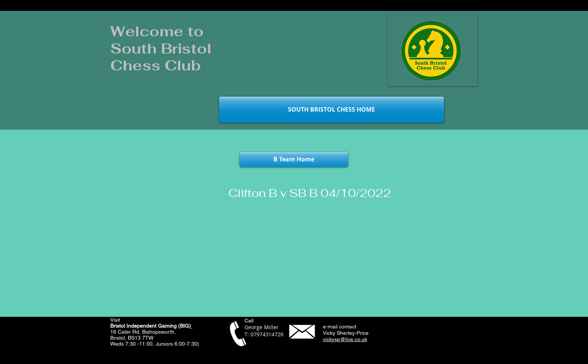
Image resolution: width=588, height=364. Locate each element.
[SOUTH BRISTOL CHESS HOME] (331, 110)
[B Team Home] (294, 160)
